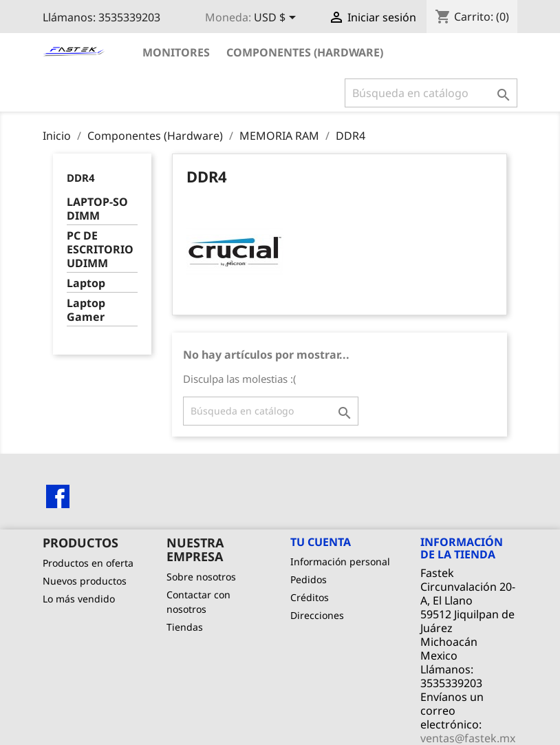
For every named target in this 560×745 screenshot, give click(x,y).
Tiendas (185, 627)
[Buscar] (431, 93)
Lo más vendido (79, 599)
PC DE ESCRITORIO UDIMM (100, 250)
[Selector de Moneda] (277, 19)
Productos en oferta (88, 563)
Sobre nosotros (201, 577)
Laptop (86, 283)
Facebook (58, 496)
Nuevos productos (85, 581)
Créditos (310, 597)
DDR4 (81, 178)
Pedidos (309, 579)
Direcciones (317, 615)
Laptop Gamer (86, 310)
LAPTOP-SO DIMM (97, 209)
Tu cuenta (321, 542)
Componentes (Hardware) (305, 52)
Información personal (340, 562)
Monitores (176, 52)
